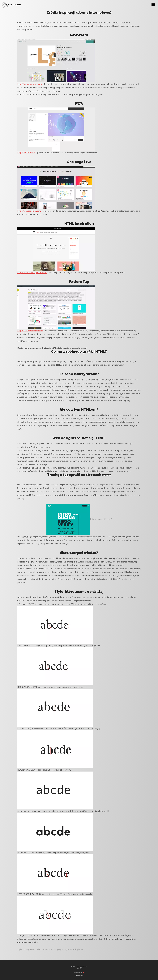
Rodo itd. (79, 969)
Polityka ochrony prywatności (79, 967)
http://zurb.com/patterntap (30, 331)
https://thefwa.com (26, 153)
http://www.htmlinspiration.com (32, 272)
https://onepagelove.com (29, 211)
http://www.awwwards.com (30, 84)
